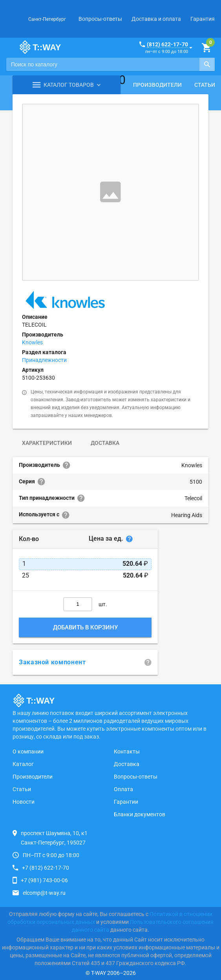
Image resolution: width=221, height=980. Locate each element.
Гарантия (203, 19)
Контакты (127, 751)
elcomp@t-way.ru (44, 893)
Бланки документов (140, 814)
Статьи (22, 789)
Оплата (123, 789)
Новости (24, 802)
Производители (157, 85)
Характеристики (47, 443)
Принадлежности (44, 360)
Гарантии (126, 802)
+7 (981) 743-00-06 (44, 880)
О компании (28, 751)
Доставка (105, 443)
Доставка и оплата (156, 19)
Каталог (23, 764)
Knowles (32, 342)
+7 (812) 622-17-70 (46, 868)
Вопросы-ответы (100, 19)
